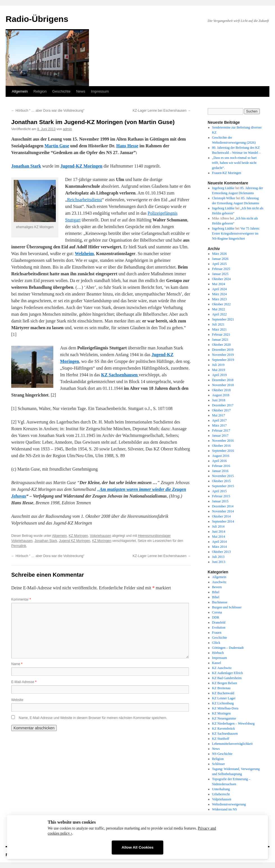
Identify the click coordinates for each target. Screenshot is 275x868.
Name (17, 664)
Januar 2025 (220, 274)
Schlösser (219, 764)
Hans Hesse (127, 146)
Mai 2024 (219, 284)
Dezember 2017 (223, 405)
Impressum (100, 91)
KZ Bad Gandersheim (227, 678)
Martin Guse (57, 146)
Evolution (219, 627)
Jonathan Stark (46, 541)
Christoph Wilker (224, 198)
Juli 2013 (218, 557)
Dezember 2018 (223, 380)
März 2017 (219, 425)
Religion (40, 91)
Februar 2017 (221, 430)
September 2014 (223, 521)
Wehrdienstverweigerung (229, 804)
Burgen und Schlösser (227, 607)
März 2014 (219, 547)
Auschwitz (219, 582)
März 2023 (219, 299)
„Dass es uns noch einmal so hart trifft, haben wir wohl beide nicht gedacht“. (234, 163)
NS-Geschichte (222, 754)
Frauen (217, 633)
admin (67, 129)
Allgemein (20, 91)
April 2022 (219, 314)
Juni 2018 (219, 400)
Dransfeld (219, 622)
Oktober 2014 (221, 516)
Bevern (217, 587)
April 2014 (219, 542)
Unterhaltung (221, 789)
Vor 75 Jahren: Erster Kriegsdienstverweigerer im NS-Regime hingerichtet (236, 233)
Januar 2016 (220, 471)
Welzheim (84, 254)
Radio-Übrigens (37, 19)
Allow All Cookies (137, 847)
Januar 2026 (220, 259)
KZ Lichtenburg (223, 703)
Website (17, 700)
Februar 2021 (221, 335)
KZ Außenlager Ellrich (228, 673)
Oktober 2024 (221, 279)
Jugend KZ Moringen (75, 541)
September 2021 (223, 319)
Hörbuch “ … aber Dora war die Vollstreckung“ (48, 111)
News (81, 91)
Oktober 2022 (221, 304)
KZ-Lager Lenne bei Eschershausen (162, 111)
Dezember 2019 (223, 350)
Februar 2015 (221, 496)
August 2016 (221, 456)
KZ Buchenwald (223, 693)
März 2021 (219, 329)
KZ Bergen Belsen (225, 683)
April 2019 (219, 375)
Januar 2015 (220, 501)
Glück (216, 643)
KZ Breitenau (221, 688)
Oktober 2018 (221, 390)
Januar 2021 (220, 340)
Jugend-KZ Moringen (81, 166)
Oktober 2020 (221, 345)
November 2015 (223, 476)
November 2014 (223, 511)
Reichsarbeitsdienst (84, 200)
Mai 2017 (219, 415)
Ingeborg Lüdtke (223, 188)
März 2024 (219, 294)
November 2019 (223, 355)
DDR (216, 617)
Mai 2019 (219, 370)
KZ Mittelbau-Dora (225, 708)
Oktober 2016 (221, 446)
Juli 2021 (218, 324)
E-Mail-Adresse (24, 682)
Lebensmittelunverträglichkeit (232, 744)
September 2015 (223, 486)
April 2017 (219, 420)
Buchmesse (220, 602)
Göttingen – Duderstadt (228, 648)
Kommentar (21, 599)
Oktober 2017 (221, 410)
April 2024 (219, 289)
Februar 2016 (221, 466)
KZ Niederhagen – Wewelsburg (233, 723)
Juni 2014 (219, 532)
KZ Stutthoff (221, 739)
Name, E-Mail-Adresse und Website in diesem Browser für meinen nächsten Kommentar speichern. (93, 718)
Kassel (217, 663)
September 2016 (223, 451)
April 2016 (219, 461)
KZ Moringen (78, 536)
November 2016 (223, 441)
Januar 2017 (220, 436)
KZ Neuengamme (224, 718)
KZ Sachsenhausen (225, 734)
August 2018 (221, 395)
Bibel (216, 592)
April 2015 (219, 491)
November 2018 (223, 385)
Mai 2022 (219, 309)
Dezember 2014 (223, 506)
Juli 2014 (218, 526)
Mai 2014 (219, 537)
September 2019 (223, 360)
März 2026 (219, 254)
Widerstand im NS (225, 809)
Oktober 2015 (221, 481)
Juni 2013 (219, 562)
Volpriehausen (100, 536)
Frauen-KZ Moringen (227, 173)
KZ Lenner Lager (224, 698)
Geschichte (61, 91)
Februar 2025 (221, 269)
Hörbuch (218, 653)
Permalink (19, 546)
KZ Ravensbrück (224, 729)
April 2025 (219, 264)
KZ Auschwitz (222, 668)
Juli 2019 (218, 365)
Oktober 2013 (221, 552)
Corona (217, 612)
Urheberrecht (221, 794)
